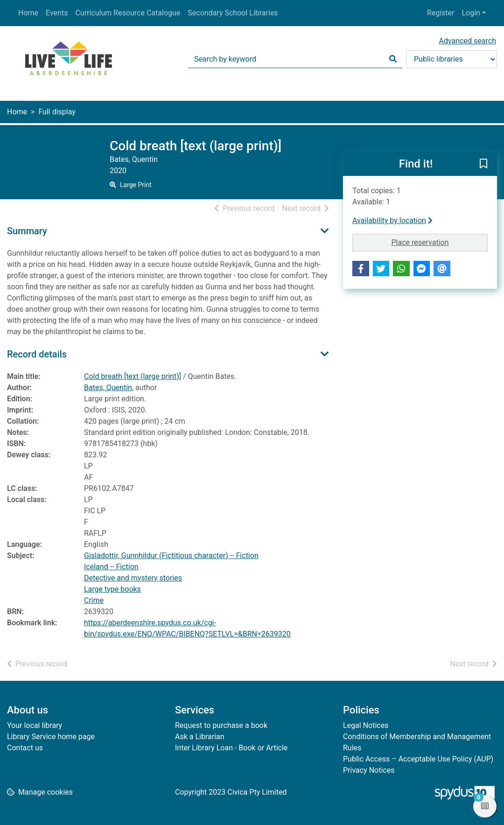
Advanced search (468, 41)
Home (28, 13)
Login (471, 13)
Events (57, 13)
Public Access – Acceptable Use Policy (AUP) (418, 759)
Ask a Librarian (200, 737)
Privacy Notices (369, 770)
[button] (483, 164)
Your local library (35, 725)
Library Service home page (51, 737)
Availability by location (392, 220)
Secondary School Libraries (233, 13)
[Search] (393, 59)
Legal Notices (366, 725)
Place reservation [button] (440, 242)
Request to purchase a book (221, 725)
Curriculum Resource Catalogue (128, 13)
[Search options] (451, 59)
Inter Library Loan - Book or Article (231, 748)
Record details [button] (37, 354)
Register (441, 13)
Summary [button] (27, 231)
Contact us (25, 748)
